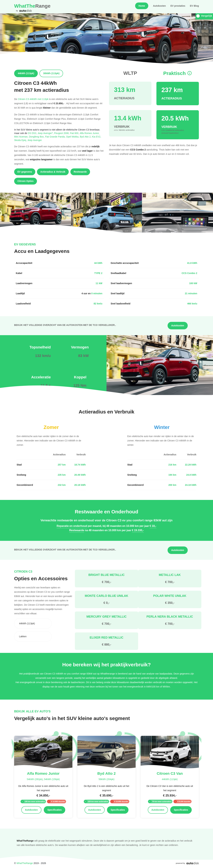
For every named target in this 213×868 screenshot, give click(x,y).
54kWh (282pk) (35, 779)
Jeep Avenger (35, 140)
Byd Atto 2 (86, 137)
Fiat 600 (75, 133)
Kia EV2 (97, 137)
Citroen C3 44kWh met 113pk (33, 99)
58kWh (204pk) (106, 779)
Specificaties (55, 810)
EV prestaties (178, 6)
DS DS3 (33, 133)
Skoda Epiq (21, 140)
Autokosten (159, 6)
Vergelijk (204, 16)
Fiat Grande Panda (56, 137)
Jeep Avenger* (46, 133)
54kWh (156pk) (52, 779)
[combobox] (33, 623)
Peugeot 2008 (62, 133)
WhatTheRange (25, 863)
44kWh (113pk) (170, 779)
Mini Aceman (22, 137)
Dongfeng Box (37, 137)
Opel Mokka (73, 137)
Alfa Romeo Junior (90, 133)
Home (142, 6)
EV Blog (194, 6)
